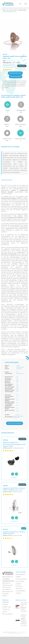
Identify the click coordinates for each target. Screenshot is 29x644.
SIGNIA (5, 54)
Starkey (5, 440)
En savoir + (14, 478)
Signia (5, 83)
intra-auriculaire (11, 61)
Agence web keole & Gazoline (16, 634)
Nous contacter (8, 614)
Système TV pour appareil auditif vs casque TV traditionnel (24, 619)
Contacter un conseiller (14, 423)
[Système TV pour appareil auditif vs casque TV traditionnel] (18, 620)
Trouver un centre (16, 77)
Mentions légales (20, 632)
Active (24, 528)
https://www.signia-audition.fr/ (19, 417)
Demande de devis (9, 66)
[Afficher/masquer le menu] (26, 4)
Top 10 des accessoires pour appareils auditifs (24, 606)
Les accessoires (21, 579)
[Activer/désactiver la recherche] (20, 4)
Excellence (22, 66)
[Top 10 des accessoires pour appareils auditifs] (18, 607)
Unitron (5, 529)
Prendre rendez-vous (15, 73)
